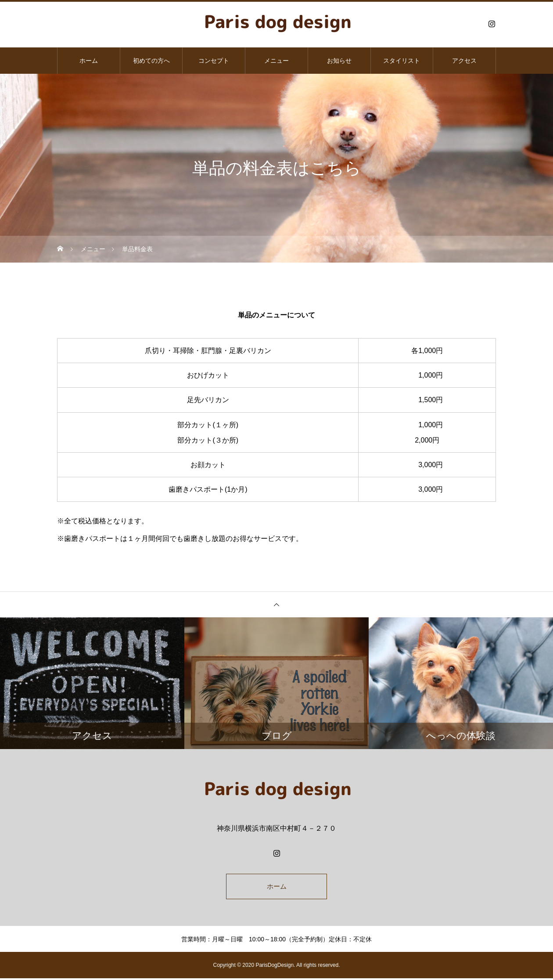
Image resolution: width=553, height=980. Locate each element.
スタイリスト (402, 61)
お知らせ (339, 61)
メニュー (276, 61)
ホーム (89, 61)
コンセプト (214, 61)
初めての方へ (151, 61)
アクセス (464, 61)
